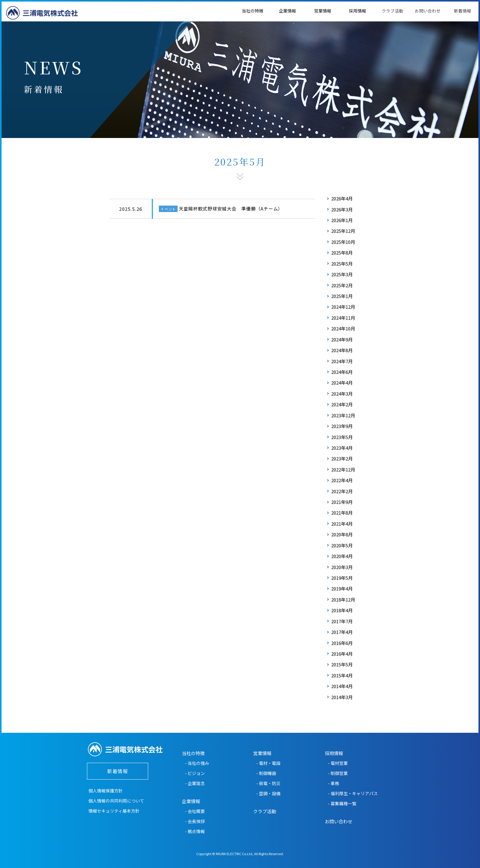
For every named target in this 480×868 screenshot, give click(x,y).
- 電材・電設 (268, 763)
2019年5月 (342, 578)
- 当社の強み (197, 763)
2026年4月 (342, 198)
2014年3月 (342, 697)
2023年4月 (342, 448)
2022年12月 (343, 469)
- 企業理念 (195, 783)
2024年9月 (342, 339)
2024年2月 (342, 404)
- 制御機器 (266, 773)
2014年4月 (342, 686)
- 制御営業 (338, 773)
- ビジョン (195, 773)
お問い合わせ (428, 11)
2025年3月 (342, 274)
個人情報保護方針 (106, 791)
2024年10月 (343, 328)
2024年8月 (342, 350)
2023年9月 (342, 426)
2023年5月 (342, 437)
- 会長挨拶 (195, 821)
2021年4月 (342, 524)
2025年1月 (342, 296)
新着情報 (463, 11)
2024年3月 (342, 394)
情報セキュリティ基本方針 (114, 811)
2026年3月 (342, 209)
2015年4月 (342, 675)
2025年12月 (343, 231)
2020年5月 (342, 545)
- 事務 (334, 783)
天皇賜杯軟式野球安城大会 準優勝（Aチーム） (231, 209)
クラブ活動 (392, 11)
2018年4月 (342, 610)
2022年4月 (342, 480)
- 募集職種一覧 (342, 803)
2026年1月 (342, 220)
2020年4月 (342, 556)
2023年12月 (343, 415)
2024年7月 (342, 361)
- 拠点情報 (195, 831)
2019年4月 (342, 589)
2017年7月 (342, 621)
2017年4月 (342, 632)
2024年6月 (342, 372)
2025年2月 (342, 285)
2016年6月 (342, 643)
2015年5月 (342, 664)
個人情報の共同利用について (116, 801)
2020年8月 (342, 534)
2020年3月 (342, 567)
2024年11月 (343, 318)
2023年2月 (342, 458)
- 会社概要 (195, 811)
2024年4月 (342, 383)
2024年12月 (343, 307)
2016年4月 (342, 654)
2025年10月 (343, 242)
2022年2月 (342, 491)
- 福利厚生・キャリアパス (353, 793)
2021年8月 (342, 513)
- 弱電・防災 (268, 783)
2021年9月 (342, 502)
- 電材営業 (338, 763)
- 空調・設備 (268, 793)
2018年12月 (343, 600)
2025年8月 (342, 253)
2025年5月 (342, 264)
